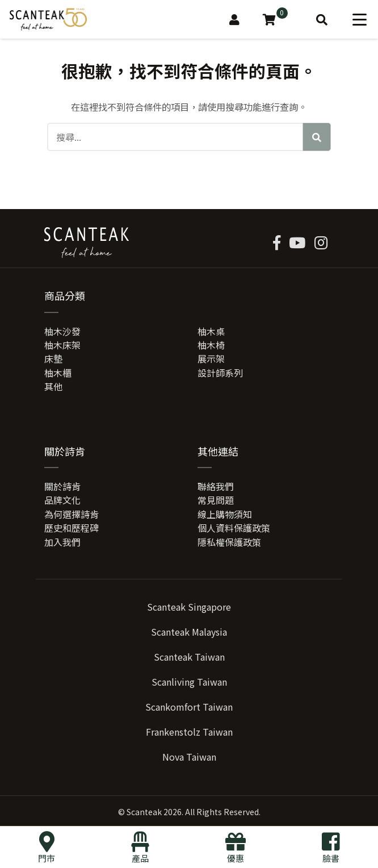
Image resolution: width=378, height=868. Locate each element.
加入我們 (62, 542)
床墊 (53, 358)
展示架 (211, 358)
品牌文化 (62, 500)
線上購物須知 (225, 514)
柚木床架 (62, 345)
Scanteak (144, 812)
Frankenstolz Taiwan (189, 732)
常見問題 (216, 500)
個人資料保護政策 (234, 528)
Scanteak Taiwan (189, 657)
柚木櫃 (58, 373)
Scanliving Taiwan (189, 682)
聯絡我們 (216, 486)
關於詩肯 (62, 486)
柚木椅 (211, 345)
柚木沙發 (62, 331)
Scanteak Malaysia (189, 632)
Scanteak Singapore (189, 607)
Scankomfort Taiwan (189, 707)
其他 (53, 386)
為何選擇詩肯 (72, 514)
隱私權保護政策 (229, 542)
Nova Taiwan (189, 757)
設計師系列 (220, 373)
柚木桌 (211, 331)
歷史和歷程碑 (72, 528)
